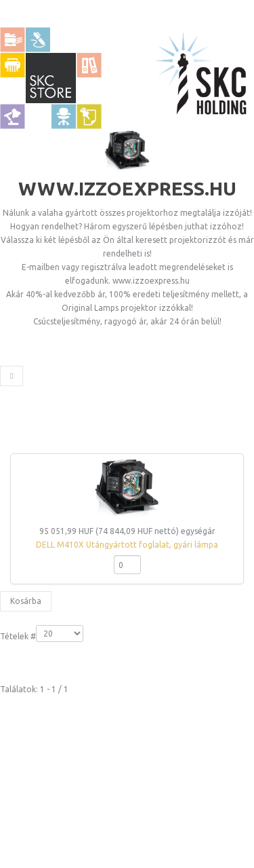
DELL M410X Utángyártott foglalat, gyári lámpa (127, 545)
